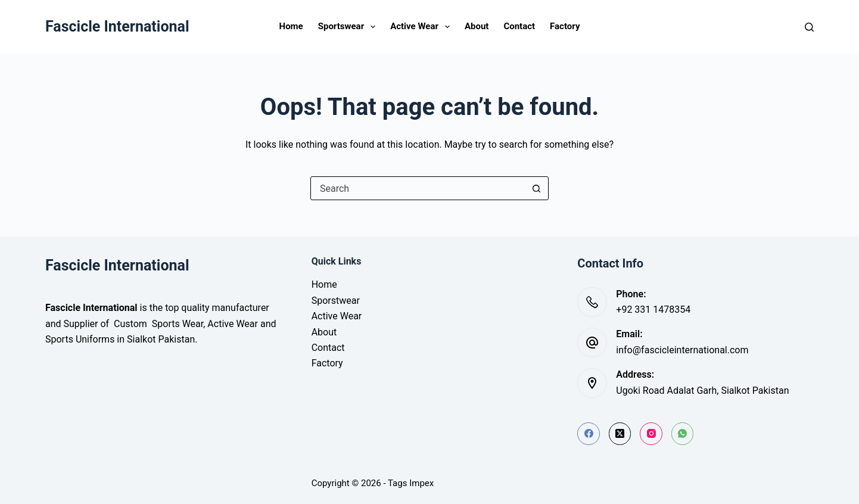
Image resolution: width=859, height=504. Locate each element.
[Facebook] (589, 434)
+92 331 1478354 (653, 309)
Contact (519, 26)
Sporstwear (336, 301)
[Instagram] (651, 434)
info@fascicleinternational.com (682, 350)
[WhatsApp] (683, 434)
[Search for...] (418, 188)
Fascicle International (117, 27)
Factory (565, 26)
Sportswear (349, 27)
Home (291, 26)
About (477, 26)
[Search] (809, 27)
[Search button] (536, 188)
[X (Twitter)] (620, 434)
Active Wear (422, 27)
